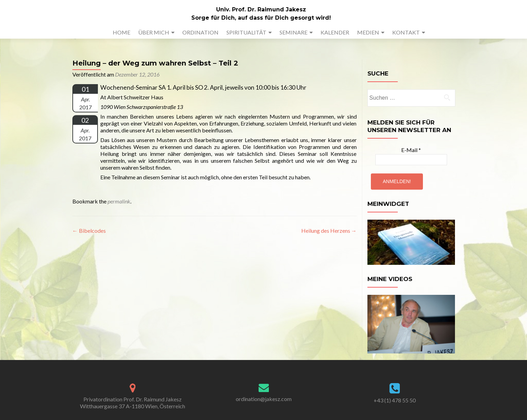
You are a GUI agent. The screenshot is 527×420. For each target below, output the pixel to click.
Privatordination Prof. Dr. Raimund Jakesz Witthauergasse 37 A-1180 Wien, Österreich (133, 403)
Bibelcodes (89, 231)
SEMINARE (293, 32)
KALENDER (335, 32)
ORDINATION (200, 32)
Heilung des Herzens (329, 231)
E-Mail (411, 150)
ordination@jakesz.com (264, 399)
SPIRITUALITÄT (246, 32)
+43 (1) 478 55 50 (395, 400)
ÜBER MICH (154, 32)
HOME (121, 32)
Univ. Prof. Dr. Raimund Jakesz (261, 9)
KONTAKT (406, 32)
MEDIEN (368, 32)
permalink (119, 201)
